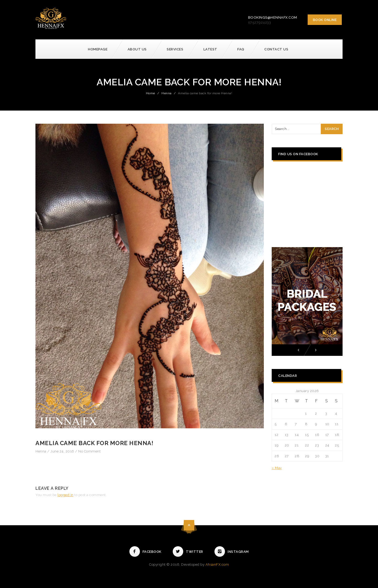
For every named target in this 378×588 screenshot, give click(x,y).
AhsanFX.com (217, 564)
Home (151, 93)
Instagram (232, 552)
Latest (210, 49)
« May (277, 468)
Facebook (145, 552)
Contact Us (276, 49)
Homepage (98, 49)
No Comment (89, 451)
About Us (137, 49)
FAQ (241, 49)
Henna (167, 93)
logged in (65, 495)
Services (175, 49)
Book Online (325, 20)
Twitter (188, 552)
